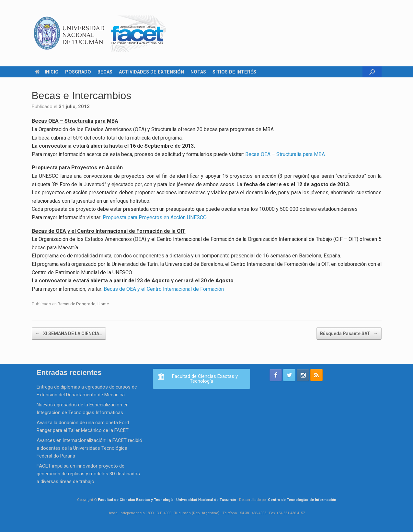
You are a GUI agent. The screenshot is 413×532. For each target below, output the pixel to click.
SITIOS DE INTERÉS (234, 72)
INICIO (47, 72)
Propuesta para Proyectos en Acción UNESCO (155, 217)
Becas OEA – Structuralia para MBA (285, 154)
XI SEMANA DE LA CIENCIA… (69, 334)
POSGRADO (78, 72)
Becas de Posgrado (77, 304)
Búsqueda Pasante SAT (349, 334)
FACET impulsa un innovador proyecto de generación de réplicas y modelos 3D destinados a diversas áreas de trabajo (88, 474)
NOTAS (198, 72)
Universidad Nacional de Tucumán (206, 500)
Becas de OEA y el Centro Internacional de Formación (164, 289)
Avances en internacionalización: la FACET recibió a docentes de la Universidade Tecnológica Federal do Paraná (89, 448)
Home (103, 304)
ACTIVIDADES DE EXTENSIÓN (151, 72)
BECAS (105, 72)
